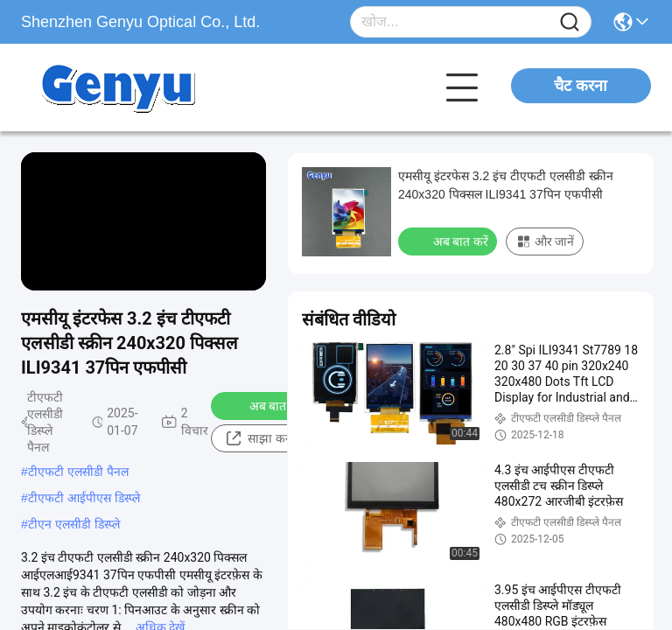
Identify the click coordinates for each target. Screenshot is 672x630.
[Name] (570, 22)
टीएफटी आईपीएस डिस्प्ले (84, 498)
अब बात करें (266, 405)
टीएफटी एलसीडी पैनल (78, 472)
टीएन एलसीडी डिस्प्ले (74, 524)
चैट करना (581, 86)
